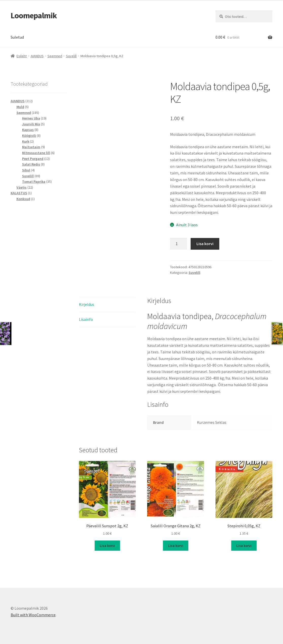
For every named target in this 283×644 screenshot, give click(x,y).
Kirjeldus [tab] (87, 304)
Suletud (17, 37)
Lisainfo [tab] (86, 319)
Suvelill (71, 56)
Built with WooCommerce (33, 615)
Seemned (55, 56)
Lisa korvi (205, 244)
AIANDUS (37, 56)
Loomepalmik (34, 16)
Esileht (22, 56)
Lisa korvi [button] (107, 546)
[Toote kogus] (179, 244)
